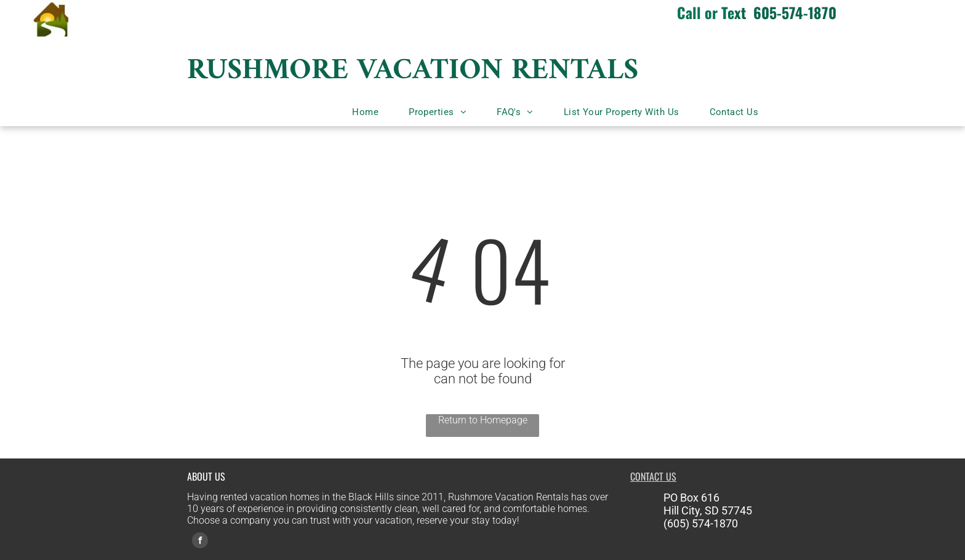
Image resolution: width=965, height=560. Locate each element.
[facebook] (200, 542)
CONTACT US (653, 476)
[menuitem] (370, 112)
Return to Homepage (483, 420)
